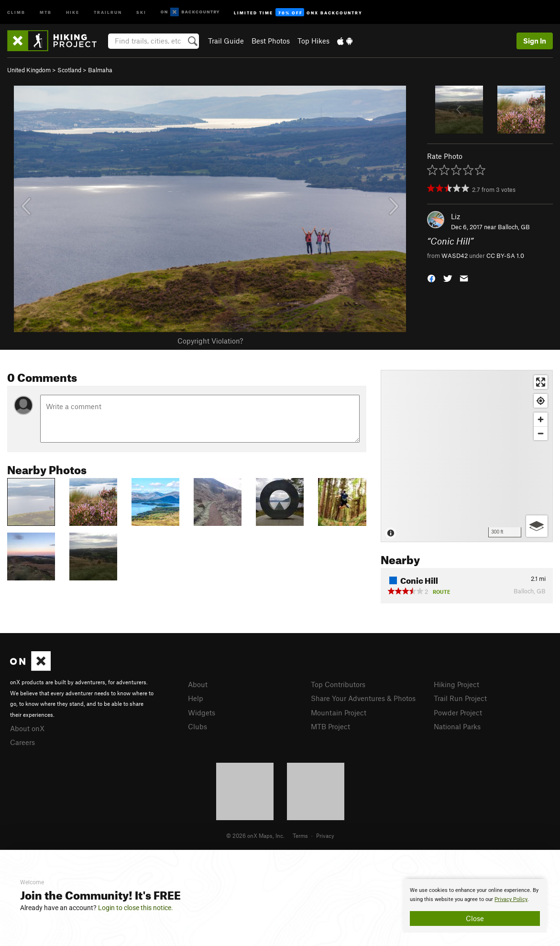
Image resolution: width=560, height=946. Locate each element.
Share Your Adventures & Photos (363, 698)
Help (196, 698)
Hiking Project (456, 684)
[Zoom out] (541, 433)
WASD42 (455, 256)
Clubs (198, 726)
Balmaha (100, 70)
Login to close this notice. (136, 908)
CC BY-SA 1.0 (505, 256)
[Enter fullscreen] (541, 382)
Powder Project (458, 712)
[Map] (467, 456)
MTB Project (330, 726)
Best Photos (271, 41)
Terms (300, 835)
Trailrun (108, 12)
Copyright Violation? (210, 341)
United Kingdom (29, 70)
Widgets (202, 712)
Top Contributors (338, 684)
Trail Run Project (460, 698)
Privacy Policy (511, 899)
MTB (46, 12)
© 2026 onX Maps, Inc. (255, 835)
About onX (27, 728)
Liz (456, 216)
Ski (141, 12)
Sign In (535, 41)
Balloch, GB (514, 227)
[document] (475, 906)
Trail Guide (226, 41)
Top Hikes (313, 41)
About (198, 684)
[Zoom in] (541, 419)
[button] (431, 277)
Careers (22, 742)
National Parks (457, 726)
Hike (73, 12)
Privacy (325, 835)
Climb (16, 12)
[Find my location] (541, 401)
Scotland (69, 70)
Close (475, 918)
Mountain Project (339, 712)
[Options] (537, 526)
